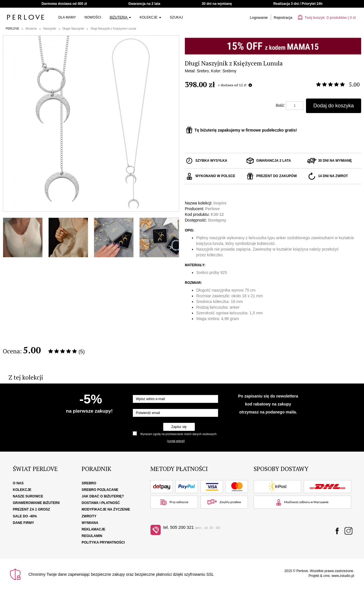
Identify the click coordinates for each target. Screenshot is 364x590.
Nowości (93, 17)
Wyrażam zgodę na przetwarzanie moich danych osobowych (178, 434)
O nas (18, 483)
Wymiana (90, 523)
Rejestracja (283, 18)
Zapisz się (179, 427)
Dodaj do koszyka (334, 106)
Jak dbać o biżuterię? (103, 496)
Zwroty (89, 516)
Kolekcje (150, 17)
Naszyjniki (50, 29)
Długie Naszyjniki (73, 29)
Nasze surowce (28, 496)
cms (326, 576)
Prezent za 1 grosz (31, 509)
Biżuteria (120, 17)
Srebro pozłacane (100, 490)
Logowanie (259, 18)
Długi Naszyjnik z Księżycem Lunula (113, 29)
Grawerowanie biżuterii (36, 503)
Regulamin (92, 536)
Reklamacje (93, 529)
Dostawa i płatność (101, 503)
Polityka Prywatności (103, 542)
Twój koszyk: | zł (327, 18)
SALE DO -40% (25, 516)
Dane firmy (23, 523)
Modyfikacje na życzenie (106, 509)
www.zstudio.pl (343, 576)
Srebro (89, 483)
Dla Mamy (67, 17)
